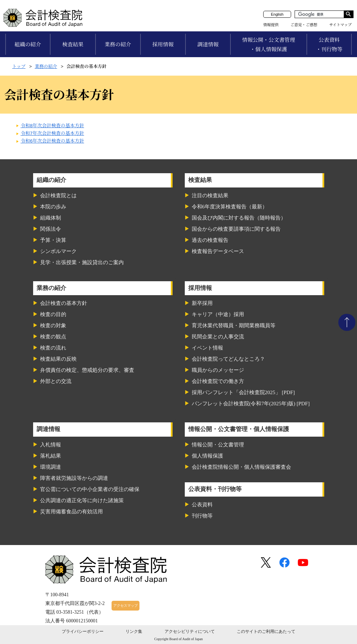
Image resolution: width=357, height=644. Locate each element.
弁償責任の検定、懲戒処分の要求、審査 (87, 370)
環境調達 (51, 467)
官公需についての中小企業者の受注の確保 (90, 489)
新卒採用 (202, 303)
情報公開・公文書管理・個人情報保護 (268, 45)
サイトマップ (340, 25)
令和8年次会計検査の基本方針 (52, 126)
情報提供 (271, 25)
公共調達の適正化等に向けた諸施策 (82, 500)
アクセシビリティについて (190, 631)
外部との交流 (56, 381)
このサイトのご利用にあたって (266, 631)
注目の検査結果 (210, 195)
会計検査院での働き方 (218, 381)
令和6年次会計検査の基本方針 (52, 141)
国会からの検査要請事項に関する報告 (236, 229)
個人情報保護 (207, 456)
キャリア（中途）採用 (218, 314)
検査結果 (73, 44)
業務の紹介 (118, 44)
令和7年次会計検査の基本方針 (52, 133)
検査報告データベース (218, 251)
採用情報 (163, 44)
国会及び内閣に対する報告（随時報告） (239, 218)
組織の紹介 (28, 44)
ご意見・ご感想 (304, 25)
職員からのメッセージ (218, 370)
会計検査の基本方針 (64, 303)
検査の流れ (53, 348)
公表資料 (202, 505)
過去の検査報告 (210, 240)
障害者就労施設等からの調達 (74, 478)
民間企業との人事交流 (218, 337)
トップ (19, 66)
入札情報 (51, 445)
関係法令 (51, 229)
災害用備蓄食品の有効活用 (71, 512)
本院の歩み (53, 207)
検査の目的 (53, 314)
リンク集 (134, 631)
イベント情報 (207, 348)
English (277, 14)
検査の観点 (53, 337)
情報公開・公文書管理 (218, 445)
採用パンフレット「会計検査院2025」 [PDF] (243, 392)
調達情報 (208, 44)
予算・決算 (53, 240)
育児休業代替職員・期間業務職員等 (234, 325)
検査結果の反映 (58, 359)
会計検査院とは (58, 195)
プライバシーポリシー (83, 631)
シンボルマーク (58, 251)
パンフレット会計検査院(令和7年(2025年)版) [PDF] (251, 404)
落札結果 (51, 456)
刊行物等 (202, 516)
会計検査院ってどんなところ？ (228, 359)
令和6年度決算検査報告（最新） (230, 207)
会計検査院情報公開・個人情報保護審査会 (241, 467)
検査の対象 (53, 325)
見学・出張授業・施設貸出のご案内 (82, 262)
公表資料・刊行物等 (329, 45)
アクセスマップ (126, 605)
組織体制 (51, 218)
